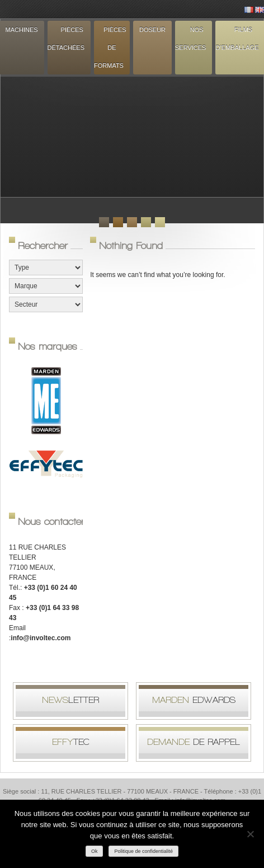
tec (71, 742)
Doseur (152, 30)
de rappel (194, 742)
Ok (95, 851)
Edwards (194, 700)
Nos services (190, 39)
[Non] (250, 834)
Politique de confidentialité (143, 851)
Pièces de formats (110, 48)
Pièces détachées (66, 39)
